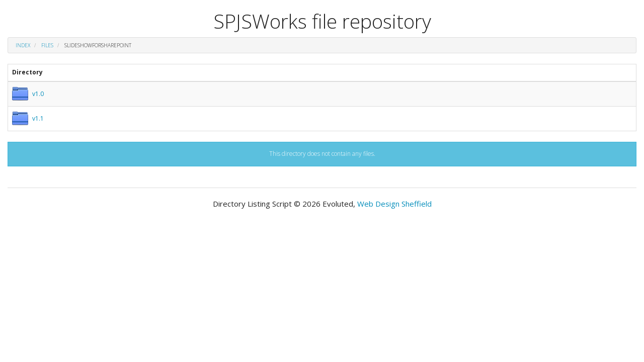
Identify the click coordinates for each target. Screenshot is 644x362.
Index (23, 45)
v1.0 (38, 94)
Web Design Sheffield (394, 204)
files (47, 45)
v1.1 (38, 118)
